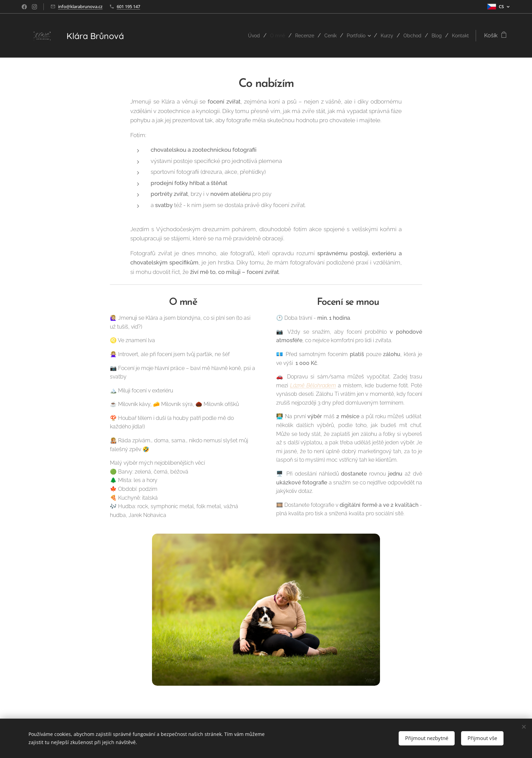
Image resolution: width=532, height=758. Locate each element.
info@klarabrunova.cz (80, 6)
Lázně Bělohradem (313, 385)
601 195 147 (128, 6)
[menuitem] (240, 36)
